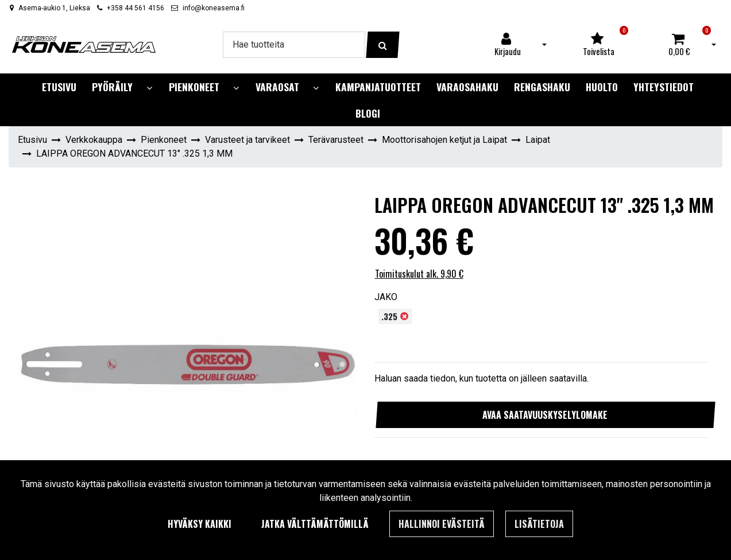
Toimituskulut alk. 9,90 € (419, 274)
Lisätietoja (539, 524)
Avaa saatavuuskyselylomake (545, 415)
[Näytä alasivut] (149, 88)
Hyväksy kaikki (200, 524)
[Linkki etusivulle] (84, 44)
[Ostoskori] (679, 45)
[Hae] (294, 45)
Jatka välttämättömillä (315, 524)
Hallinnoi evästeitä (442, 524)
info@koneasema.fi (214, 8)
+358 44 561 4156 (136, 8)
